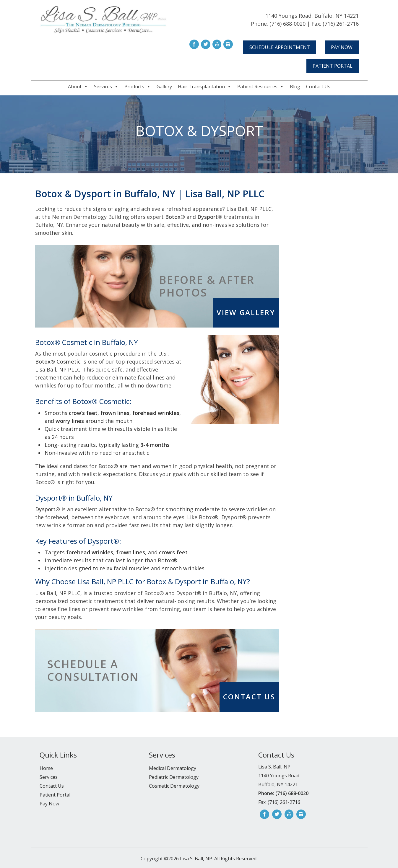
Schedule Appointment (280, 47)
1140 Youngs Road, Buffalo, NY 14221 (312, 16)
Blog (295, 87)
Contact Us (318, 87)
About (78, 87)
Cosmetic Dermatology (174, 786)
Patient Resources (261, 87)
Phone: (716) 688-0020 (283, 793)
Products (138, 87)
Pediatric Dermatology (174, 777)
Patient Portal (333, 66)
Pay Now (342, 47)
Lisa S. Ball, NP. (196, 859)
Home (46, 768)
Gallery (164, 87)
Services (106, 87)
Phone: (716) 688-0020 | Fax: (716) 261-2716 (305, 24)
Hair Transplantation (205, 87)
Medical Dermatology (173, 768)
